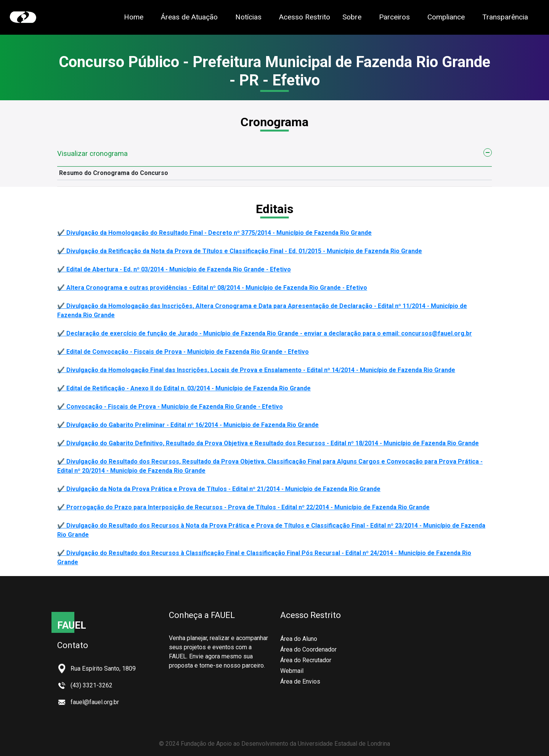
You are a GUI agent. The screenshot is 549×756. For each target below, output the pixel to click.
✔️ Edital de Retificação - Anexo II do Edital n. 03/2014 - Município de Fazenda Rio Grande (184, 388)
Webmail (292, 671)
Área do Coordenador (308, 649)
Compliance (446, 17)
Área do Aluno (299, 639)
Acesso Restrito (305, 17)
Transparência (505, 17)
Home (134, 17)
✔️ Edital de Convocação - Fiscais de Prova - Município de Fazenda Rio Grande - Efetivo (183, 352)
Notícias (248, 17)
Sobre (352, 17)
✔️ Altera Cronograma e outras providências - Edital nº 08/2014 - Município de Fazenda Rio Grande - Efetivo (212, 288)
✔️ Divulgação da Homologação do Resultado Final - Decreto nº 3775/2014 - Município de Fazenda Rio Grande (214, 233)
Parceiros (394, 17)
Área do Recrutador (306, 660)
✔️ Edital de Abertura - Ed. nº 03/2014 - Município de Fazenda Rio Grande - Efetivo (174, 269)
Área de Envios (300, 681)
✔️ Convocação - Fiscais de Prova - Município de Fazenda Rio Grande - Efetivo (170, 407)
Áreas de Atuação (189, 17)
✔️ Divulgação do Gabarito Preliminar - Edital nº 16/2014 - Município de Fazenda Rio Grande (188, 425)
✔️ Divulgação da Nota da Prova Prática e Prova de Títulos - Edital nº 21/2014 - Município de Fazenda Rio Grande (219, 489)
